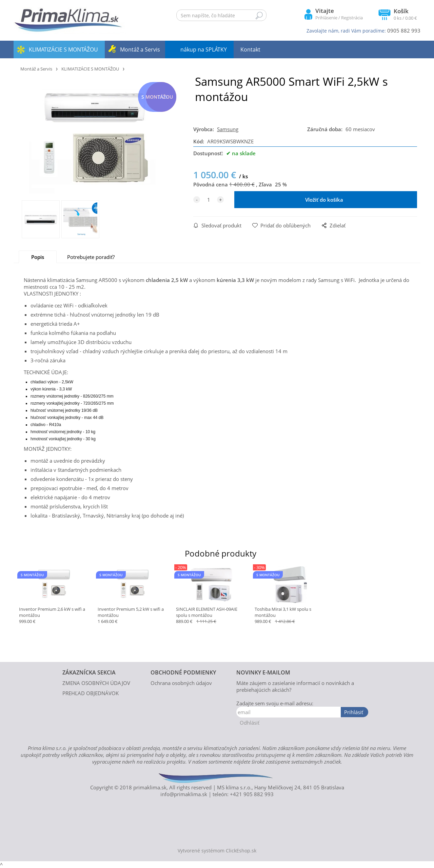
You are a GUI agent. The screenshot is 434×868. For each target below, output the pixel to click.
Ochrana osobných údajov (181, 683)
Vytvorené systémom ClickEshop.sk (217, 851)
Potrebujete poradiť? (91, 257)
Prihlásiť (354, 712)
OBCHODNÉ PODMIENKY (183, 672)
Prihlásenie (326, 18)
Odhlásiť (250, 723)
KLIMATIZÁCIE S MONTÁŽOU (63, 49)
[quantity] (209, 200)
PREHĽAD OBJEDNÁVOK (91, 693)
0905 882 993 (404, 31)
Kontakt (250, 49)
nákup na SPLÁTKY (204, 49)
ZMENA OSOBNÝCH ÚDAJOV (96, 683)
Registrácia (352, 18)
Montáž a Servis (140, 49)
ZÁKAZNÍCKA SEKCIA (89, 672)
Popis (38, 257)
